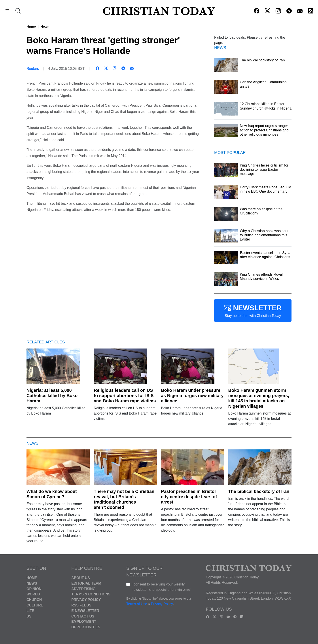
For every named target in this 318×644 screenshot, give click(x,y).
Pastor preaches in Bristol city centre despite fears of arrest (189, 497)
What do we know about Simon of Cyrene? (52, 494)
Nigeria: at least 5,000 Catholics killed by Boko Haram (52, 396)
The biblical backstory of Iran (259, 491)
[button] (7, 12)
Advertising (83, 589)
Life (30, 611)
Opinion (34, 589)
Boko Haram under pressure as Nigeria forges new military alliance (192, 396)
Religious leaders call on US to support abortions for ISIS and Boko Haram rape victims (125, 396)
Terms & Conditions (91, 594)
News (45, 27)
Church (34, 600)
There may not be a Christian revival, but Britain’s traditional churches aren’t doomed (124, 499)
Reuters (33, 69)
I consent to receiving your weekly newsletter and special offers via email (161, 587)
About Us (81, 578)
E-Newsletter (85, 611)
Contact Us (83, 616)
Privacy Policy (86, 600)
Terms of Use (137, 604)
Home (31, 27)
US (29, 616)
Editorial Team (86, 583)
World (33, 594)
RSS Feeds (81, 605)
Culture (35, 605)
